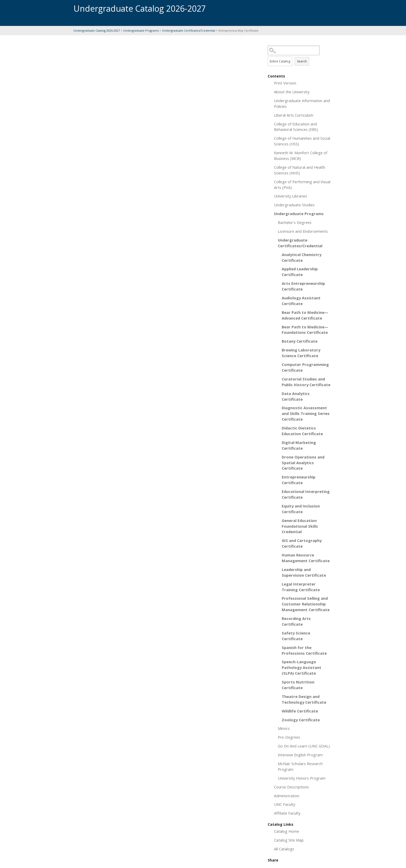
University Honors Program (302, 778)
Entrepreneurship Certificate (299, 480)
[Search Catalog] (294, 50)
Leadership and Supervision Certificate (304, 572)
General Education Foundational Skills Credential (300, 526)
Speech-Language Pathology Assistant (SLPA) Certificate (302, 667)
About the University (292, 92)
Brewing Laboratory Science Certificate (301, 353)
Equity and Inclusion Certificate (301, 509)
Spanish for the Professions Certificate (304, 650)
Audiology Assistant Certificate (301, 301)
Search (302, 61)
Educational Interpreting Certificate (306, 494)
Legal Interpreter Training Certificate (301, 587)
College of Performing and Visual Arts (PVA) (302, 185)
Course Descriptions (291, 787)
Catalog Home (287, 831)
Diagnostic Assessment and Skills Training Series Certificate (306, 413)
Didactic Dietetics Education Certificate (302, 431)
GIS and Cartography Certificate (302, 543)
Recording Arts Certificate (296, 621)
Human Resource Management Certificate (306, 558)
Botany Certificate (300, 341)
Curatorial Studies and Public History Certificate (306, 382)
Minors (284, 728)
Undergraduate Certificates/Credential (189, 30)
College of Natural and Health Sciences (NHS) (300, 170)
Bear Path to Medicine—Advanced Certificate (305, 315)
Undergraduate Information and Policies (302, 103)
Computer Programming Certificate (305, 367)
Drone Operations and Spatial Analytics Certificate (303, 463)
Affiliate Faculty (287, 813)
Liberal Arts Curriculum (294, 115)
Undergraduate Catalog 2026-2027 (97, 30)
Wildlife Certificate (300, 711)
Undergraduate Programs (141, 30)
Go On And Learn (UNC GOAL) (304, 746)
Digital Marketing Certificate (299, 445)
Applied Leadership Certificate (300, 272)
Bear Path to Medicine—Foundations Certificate (305, 330)
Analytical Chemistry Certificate (302, 257)
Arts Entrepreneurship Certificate (303, 286)
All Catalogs (284, 849)
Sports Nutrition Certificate (298, 685)
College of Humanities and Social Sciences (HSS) (302, 141)
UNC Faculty (285, 804)
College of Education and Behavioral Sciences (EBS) (296, 127)
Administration (287, 796)
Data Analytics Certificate (296, 396)
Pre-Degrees (289, 737)
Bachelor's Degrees (295, 222)
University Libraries (291, 196)
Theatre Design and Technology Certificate (304, 699)
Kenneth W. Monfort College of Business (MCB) (301, 156)
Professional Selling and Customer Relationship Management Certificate (306, 604)
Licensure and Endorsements (303, 231)
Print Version (285, 83)
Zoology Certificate (301, 720)
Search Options (300, 55)
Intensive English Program (300, 755)
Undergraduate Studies (294, 205)
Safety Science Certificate (296, 636)
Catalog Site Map (289, 840)
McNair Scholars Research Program (300, 766)
